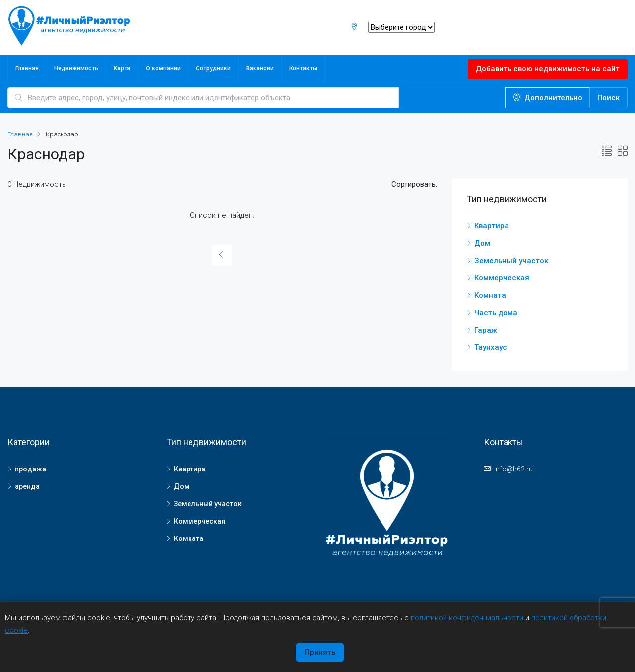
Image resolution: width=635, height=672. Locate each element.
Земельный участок (511, 261)
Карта (122, 68)
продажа (31, 469)
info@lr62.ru (513, 469)
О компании (163, 68)
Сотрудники (213, 68)
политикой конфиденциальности (467, 618)
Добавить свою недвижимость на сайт (548, 69)
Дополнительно (548, 98)
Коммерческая (502, 278)
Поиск (608, 98)
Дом (482, 243)
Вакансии (260, 68)
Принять (320, 652)
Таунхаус (491, 347)
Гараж (486, 330)
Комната (490, 295)
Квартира (492, 226)
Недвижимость (76, 68)
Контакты (303, 68)
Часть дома (496, 313)
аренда (27, 486)
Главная (27, 68)
